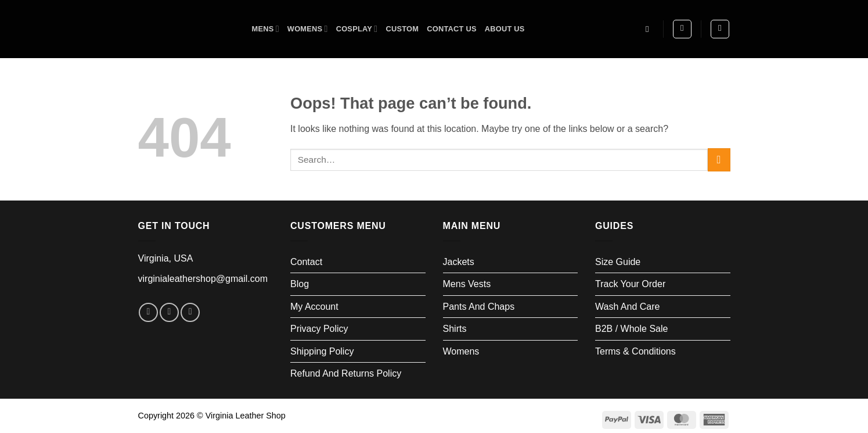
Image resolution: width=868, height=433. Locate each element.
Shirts (455, 329)
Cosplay (357, 29)
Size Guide (618, 262)
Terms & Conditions (635, 351)
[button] (682, 29)
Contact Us (452, 29)
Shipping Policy (322, 351)
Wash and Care (627, 307)
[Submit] (719, 160)
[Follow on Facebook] (148, 312)
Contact (306, 262)
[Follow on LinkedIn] (190, 312)
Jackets (459, 262)
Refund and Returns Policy (346, 373)
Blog (300, 284)
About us (505, 29)
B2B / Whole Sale (631, 329)
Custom (402, 29)
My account (314, 307)
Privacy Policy (319, 329)
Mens (266, 29)
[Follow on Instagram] (169, 312)
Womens (308, 29)
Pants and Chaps (479, 307)
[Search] (650, 29)
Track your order (630, 284)
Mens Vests (467, 284)
